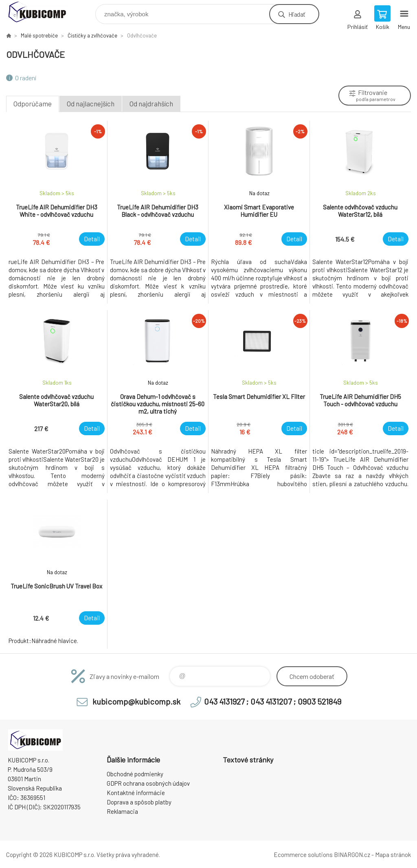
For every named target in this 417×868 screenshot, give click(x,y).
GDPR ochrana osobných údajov (148, 783)
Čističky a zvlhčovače (92, 35)
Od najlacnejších (91, 104)
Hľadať (297, 14)
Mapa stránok (393, 855)
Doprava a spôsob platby (139, 802)
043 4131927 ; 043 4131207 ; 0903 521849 (273, 701)
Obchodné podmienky (135, 774)
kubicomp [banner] (42, 12)
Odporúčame (33, 104)
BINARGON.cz (352, 855)
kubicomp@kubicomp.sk (136, 701)
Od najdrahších (151, 104)
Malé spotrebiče (39, 35)
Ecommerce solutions (303, 855)
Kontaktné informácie (136, 793)
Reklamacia (122, 811)
